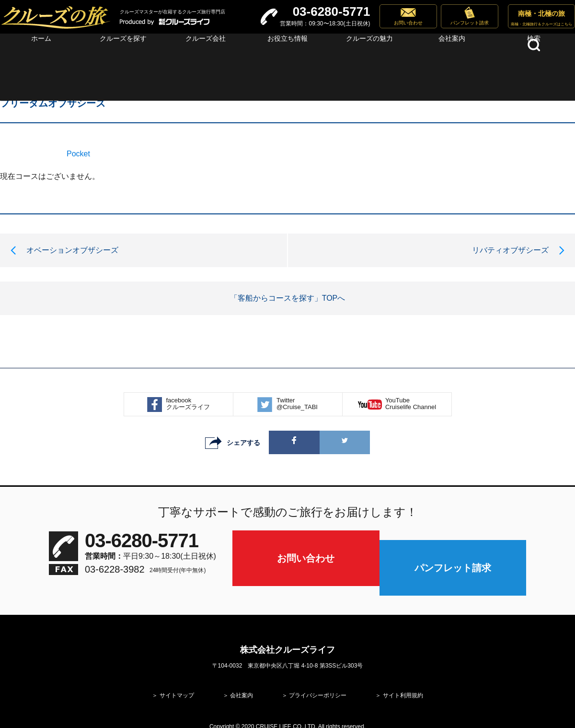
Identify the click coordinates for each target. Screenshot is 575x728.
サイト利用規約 (403, 666)
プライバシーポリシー (318, 666)
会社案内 (241, 666)
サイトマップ (177, 666)
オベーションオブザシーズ (72, 250)
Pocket (78, 154)
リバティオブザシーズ (510, 250)
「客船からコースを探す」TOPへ (288, 298)
